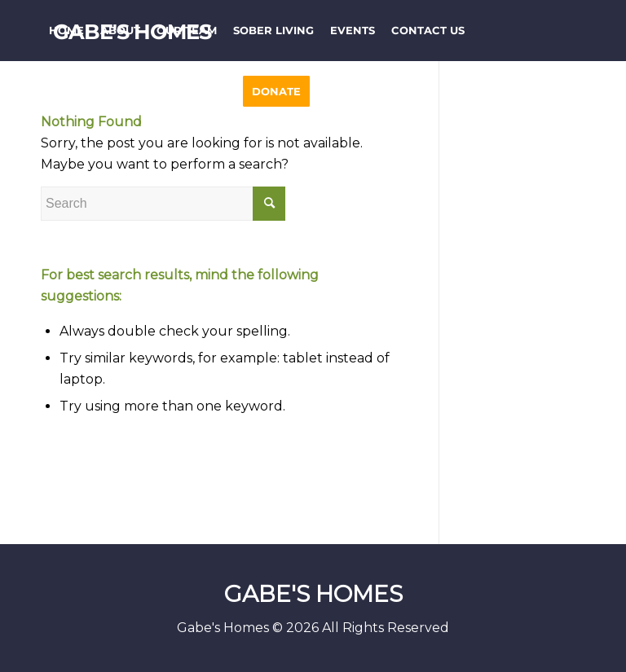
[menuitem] (66, 31)
